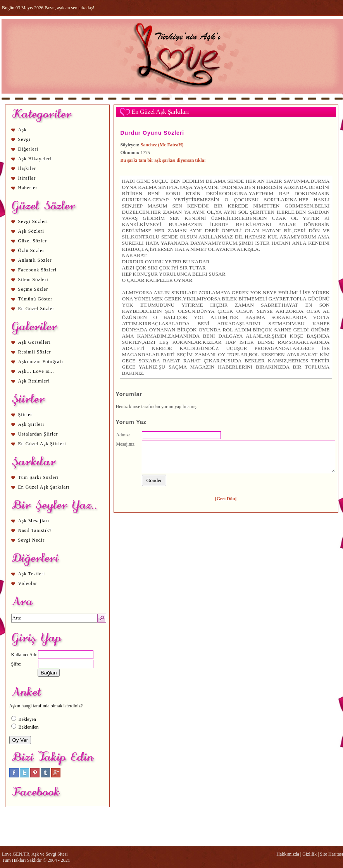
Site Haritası (331, 854)
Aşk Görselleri (34, 342)
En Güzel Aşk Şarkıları (44, 487)
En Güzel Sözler (36, 309)
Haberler (28, 188)
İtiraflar (27, 178)
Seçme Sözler (33, 289)
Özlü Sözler (31, 250)
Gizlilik (309, 854)
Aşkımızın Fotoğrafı (41, 362)
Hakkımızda (288, 854)
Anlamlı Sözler (35, 260)
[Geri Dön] (226, 499)
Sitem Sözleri (33, 280)
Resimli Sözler (35, 352)
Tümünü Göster (35, 299)
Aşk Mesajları (34, 521)
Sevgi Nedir (32, 540)
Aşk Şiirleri (31, 424)
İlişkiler (27, 168)
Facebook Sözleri (38, 270)
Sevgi (24, 139)
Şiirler (25, 415)
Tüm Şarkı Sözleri (39, 477)
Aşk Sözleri (31, 231)
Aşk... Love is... (36, 371)
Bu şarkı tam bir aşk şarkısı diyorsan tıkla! (163, 160)
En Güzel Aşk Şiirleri (42, 444)
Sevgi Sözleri (33, 221)
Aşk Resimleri (34, 381)
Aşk (22, 130)
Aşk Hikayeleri (35, 159)
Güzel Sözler (33, 241)
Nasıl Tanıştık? (35, 530)
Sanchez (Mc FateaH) (162, 145)
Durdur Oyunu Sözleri (153, 133)
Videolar (28, 583)
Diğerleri (28, 149)
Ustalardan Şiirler (38, 434)
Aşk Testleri (32, 574)
